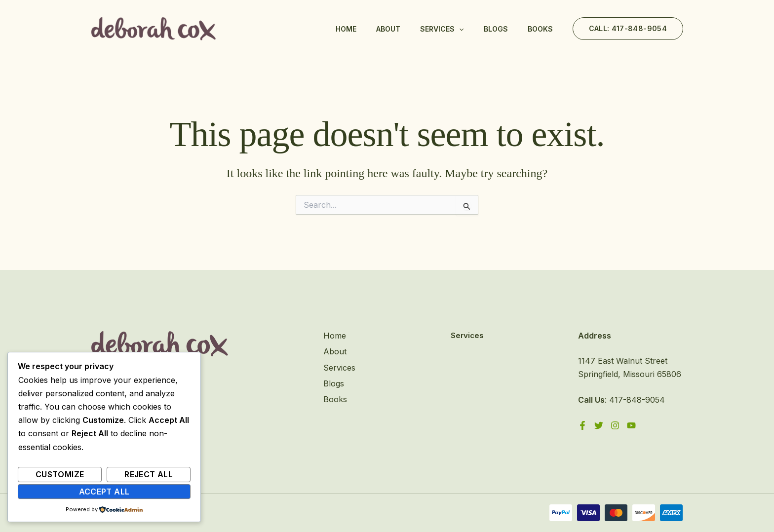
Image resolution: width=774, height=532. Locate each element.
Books (540, 29)
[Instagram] (615, 425)
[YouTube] (631, 425)
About (388, 29)
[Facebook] (582, 425)
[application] (459, 29)
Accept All (104, 492)
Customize (60, 474)
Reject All (149, 474)
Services (442, 29)
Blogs (496, 29)
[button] (628, 29)
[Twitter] (599, 425)
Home (346, 29)
